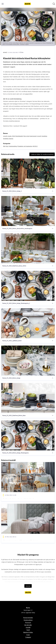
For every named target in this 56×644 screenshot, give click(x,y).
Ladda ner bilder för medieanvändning (42, 154)
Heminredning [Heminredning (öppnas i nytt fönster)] (28, 620)
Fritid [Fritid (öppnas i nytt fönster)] (28, 635)
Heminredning (13, 146)
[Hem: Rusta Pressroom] (28, 4)
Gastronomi (33, 136)
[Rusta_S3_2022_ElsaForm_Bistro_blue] (28, 398)
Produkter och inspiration (25, 146)
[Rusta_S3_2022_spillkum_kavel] (28, 323)
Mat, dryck (26, 136)
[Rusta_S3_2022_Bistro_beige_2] (28, 174)
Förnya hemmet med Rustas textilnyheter (21, 541)
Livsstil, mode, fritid (9, 136)
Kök (4, 146)
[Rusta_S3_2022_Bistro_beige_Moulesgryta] (28, 435)
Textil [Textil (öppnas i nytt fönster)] (28, 630)
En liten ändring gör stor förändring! (18, 499)
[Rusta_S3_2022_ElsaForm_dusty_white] (28, 248)
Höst (7, 146)
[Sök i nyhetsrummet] (54, 4)
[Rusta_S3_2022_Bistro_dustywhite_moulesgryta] (28, 211)
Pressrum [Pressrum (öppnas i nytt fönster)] (28, 622)
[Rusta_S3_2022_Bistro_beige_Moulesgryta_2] (28, 286)
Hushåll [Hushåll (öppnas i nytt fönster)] (28, 627)
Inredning (44, 136)
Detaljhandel (19, 136)
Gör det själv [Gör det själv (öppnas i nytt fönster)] (28, 625)
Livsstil (39, 136)
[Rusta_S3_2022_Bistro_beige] (28, 361)
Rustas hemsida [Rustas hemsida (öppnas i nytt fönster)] (28, 618)
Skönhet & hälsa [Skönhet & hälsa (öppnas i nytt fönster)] (28, 632)
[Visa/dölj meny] (3, 4)
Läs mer (28, 586)
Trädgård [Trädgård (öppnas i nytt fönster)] (28, 637)
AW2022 (35, 146)
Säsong (11, 139)
